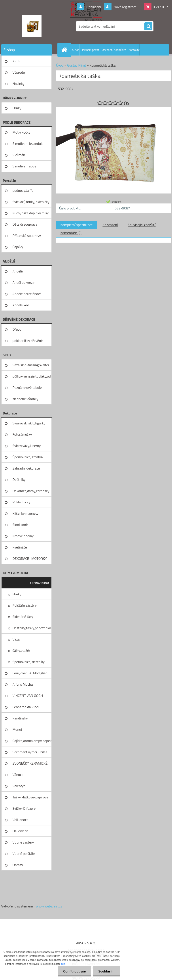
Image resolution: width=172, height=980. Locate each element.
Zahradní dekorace (26, 468)
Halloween (20, 831)
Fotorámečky (22, 434)
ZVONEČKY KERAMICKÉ (30, 763)
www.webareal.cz (49, 906)
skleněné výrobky (26, 399)
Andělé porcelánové (27, 294)
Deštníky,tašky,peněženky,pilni (32, 628)
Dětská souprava (25, 224)
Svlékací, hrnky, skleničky (31, 202)
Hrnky (17, 108)
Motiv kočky (21, 132)
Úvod (60, 65)
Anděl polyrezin (24, 282)
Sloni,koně (20, 525)
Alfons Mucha (23, 684)
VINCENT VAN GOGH (28, 696)
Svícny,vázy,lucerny (27, 446)
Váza (16, 639)
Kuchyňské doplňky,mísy (31, 213)
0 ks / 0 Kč (161, 7)
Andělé (18, 271)
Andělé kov (21, 305)
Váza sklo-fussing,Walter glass (31, 366)
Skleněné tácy (23, 617)
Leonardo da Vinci (26, 707)
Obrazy (18, 865)
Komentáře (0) (71, 233)
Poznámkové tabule (27, 387)
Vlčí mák (19, 155)
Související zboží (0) (142, 225)
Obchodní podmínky (114, 50)
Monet (17, 729)
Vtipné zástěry (23, 842)
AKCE (17, 61)
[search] (148, 27)
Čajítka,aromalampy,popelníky (32, 741)
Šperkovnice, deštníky (29, 662)
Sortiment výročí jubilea (30, 752)
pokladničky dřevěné (28, 341)
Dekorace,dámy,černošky (31, 491)
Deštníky (19, 479)
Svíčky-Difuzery (24, 808)
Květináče (20, 547)
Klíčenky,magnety (26, 513)
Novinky (19, 84)
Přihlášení (94, 7)
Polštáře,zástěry (25, 605)
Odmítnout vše (74, 971)
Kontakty (134, 50)
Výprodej (19, 72)
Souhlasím (106, 971)
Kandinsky (20, 718)
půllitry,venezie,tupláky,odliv (32, 376)
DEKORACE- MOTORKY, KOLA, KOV (30, 560)
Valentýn (19, 786)
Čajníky (18, 247)
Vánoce (18, 775)
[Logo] (32, 26)
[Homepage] (65, 50)
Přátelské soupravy (27, 236)
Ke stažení (110, 225)
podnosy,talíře (23, 190)
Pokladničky (21, 502)
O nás (76, 50)
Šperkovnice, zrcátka (28, 457)
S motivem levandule (28, 144)
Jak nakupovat (90, 50)
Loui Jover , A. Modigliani (30, 673)
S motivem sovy (24, 166)
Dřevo (17, 329)
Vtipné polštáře (24, 853)
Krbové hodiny (23, 536)
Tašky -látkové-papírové (30, 797)
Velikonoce (21, 820)
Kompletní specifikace (77, 225)
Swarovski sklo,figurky (29, 423)
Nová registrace (125, 7)
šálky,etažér (21, 650)
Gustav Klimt (40, 583)
